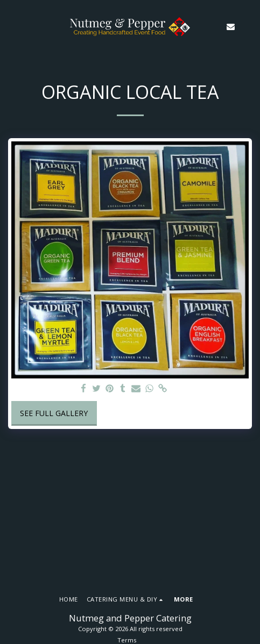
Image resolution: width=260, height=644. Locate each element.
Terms (127, 640)
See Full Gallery (54, 413)
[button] (12, 26)
